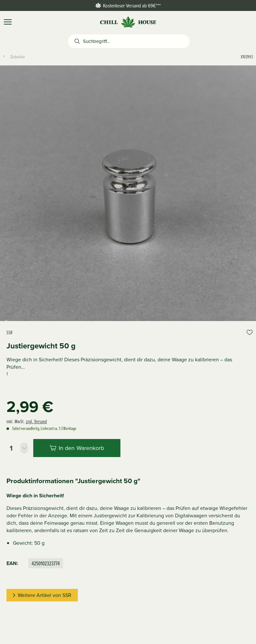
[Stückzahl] (17, 448)
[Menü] (8, 22)
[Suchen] (76, 41)
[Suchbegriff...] (136, 41)
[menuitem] (20, 57)
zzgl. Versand (36, 421)
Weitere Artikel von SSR (42, 595)
